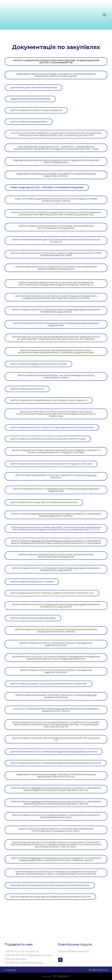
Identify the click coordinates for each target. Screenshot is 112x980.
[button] (56, 61)
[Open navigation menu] (104, 15)
